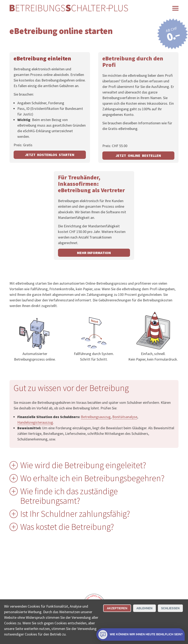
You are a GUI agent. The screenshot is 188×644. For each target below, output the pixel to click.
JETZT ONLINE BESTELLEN (138, 155)
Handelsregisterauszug (35, 422)
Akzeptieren (117, 608)
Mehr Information (94, 253)
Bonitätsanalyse (125, 417)
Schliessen (170, 608)
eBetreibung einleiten (42, 58)
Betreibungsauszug (96, 417)
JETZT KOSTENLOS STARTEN (50, 155)
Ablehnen (144, 608)
